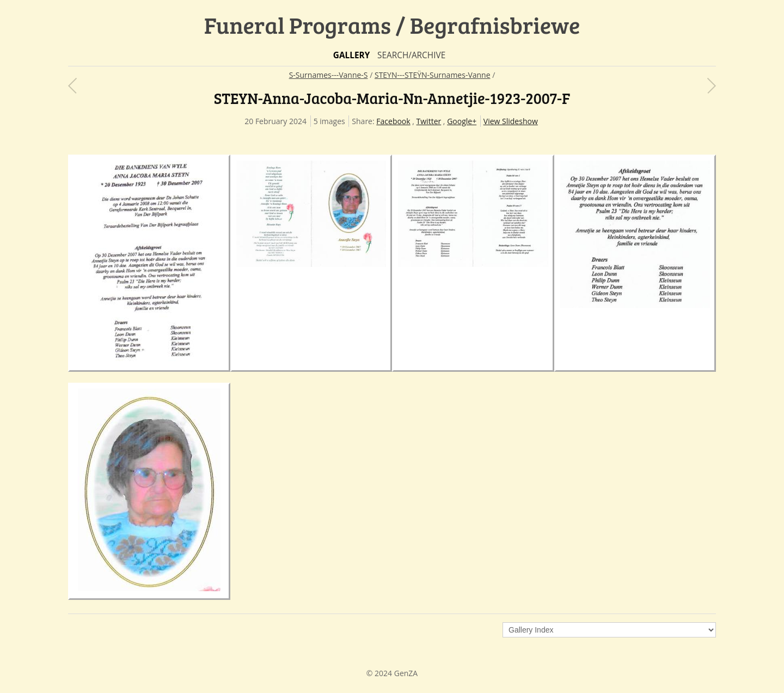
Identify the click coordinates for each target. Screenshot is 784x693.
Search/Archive (411, 55)
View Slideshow (511, 121)
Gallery (352, 55)
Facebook (393, 121)
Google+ (462, 121)
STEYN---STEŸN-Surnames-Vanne (433, 75)
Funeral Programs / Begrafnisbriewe (392, 25)
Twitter (429, 121)
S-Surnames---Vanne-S (329, 75)
